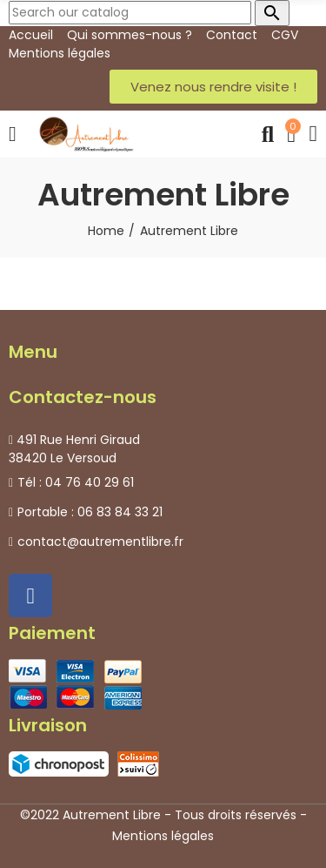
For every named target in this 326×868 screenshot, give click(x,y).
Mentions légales (163, 836)
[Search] (130, 13)
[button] (213, 87)
